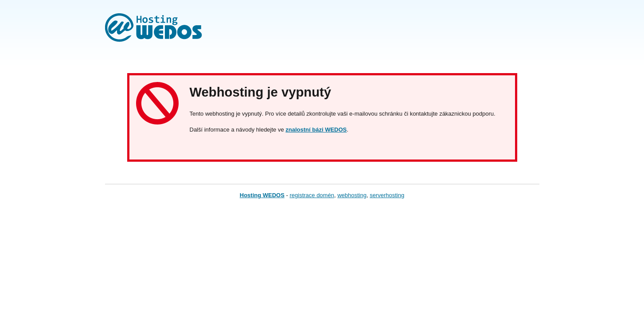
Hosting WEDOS (262, 195)
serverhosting (387, 195)
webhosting (352, 195)
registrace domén (312, 195)
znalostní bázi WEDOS (316, 130)
